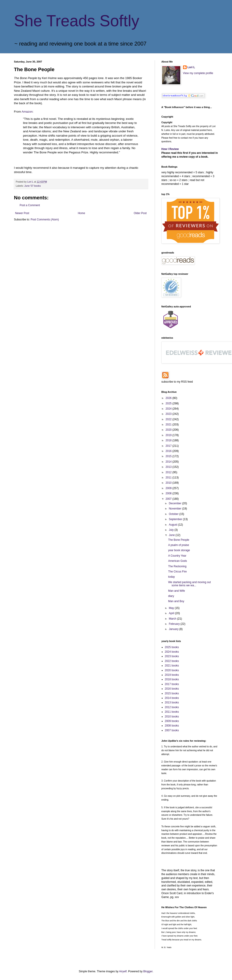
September (176, 519)
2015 (169, 456)
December (175, 503)
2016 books (172, 689)
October (174, 514)
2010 (169, 483)
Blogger (148, 971)
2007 (169, 499)
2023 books (172, 656)
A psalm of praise (178, 545)
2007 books (172, 730)
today (171, 577)
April (172, 613)
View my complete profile (198, 73)
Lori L (191, 67)
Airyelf (123, 971)
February (175, 624)
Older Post (140, 213)
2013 (169, 467)
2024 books (172, 652)
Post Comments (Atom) (45, 220)
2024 (169, 409)
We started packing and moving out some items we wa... (189, 584)
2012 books (172, 707)
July (172, 530)
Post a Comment (30, 205)
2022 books (172, 661)
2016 (169, 451)
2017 (169, 446)
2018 (169, 440)
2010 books (172, 717)
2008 (169, 493)
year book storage (179, 550)
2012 (169, 472)
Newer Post (22, 213)
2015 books (172, 693)
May (172, 608)
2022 (169, 419)
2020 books (172, 670)
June (172, 535)
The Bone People (179, 540)
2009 (169, 488)
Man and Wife (176, 591)
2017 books (172, 684)
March (173, 619)
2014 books (172, 698)
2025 (169, 403)
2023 (169, 414)
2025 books (172, 647)
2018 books (172, 679)
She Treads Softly (77, 21)
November (175, 509)
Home (81, 213)
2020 (169, 430)
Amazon (27, 112)
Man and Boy (176, 601)
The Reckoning (177, 566)
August (173, 525)
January (174, 629)
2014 (169, 462)
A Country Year (177, 556)
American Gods (177, 561)
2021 (169, 425)
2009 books (172, 721)
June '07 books (32, 186)
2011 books (172, 712)
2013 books (172, 702)
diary (171, 596)
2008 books (172, 726)
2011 (169, 478)
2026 (169, 398)
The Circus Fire (177, 572)
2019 (169, 435)
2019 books (172, 675)
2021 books (172, 666)
